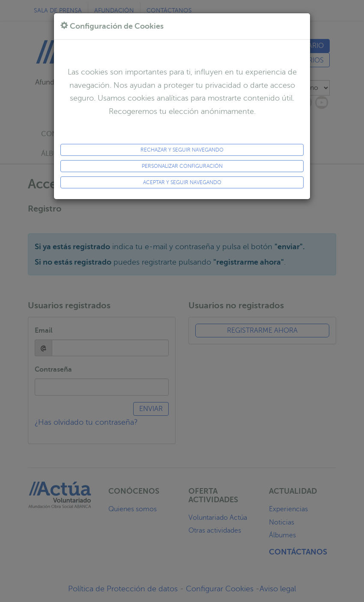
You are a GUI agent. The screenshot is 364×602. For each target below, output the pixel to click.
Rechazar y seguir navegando (182, 150)
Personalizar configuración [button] (182, 166)
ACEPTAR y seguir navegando (182, 182)
